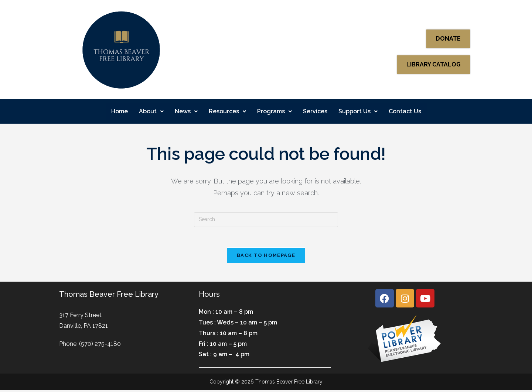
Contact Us (405, 111)
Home (120, 111)
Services (315, 111)
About (151, 111)
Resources (227, 111)
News (186, 111)
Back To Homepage (266, 257)
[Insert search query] (266, 220)
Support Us (358, 111)
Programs (274, 111)
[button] (151, 111)
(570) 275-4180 (100, 345)
